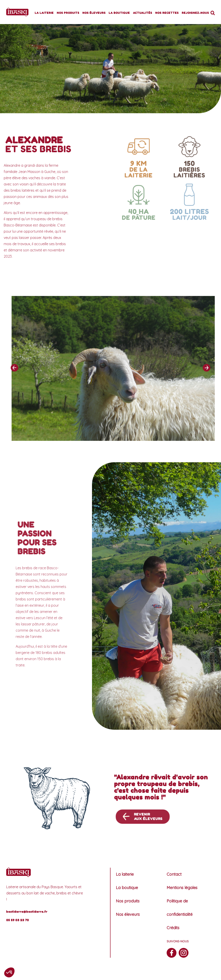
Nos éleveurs (94, 13)
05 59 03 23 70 (18, 920)
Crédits (173, 928)
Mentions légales (182, 888)
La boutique (119, 13)
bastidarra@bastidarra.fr (27, 912)
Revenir (160, 817)
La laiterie (44, 13)
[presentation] (14, 378)
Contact (174, 874)
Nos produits (68, 13)
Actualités (143, 13)
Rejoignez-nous (195, 13)
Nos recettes (167, 13)
